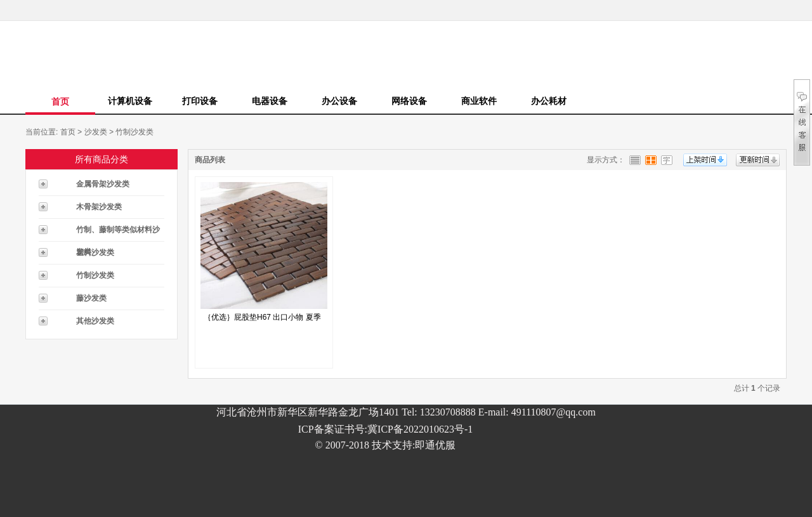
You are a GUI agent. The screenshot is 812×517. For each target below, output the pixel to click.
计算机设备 (130, 101)
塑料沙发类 (95, 252)
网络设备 (409, 101)
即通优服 (435, 445)
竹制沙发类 (134, 132)
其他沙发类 (95, 321)
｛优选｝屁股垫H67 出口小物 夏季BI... (262, 320)
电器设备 (270, 101)
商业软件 (479, 101)
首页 (60, 101)
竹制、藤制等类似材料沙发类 (118, 233)
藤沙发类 (91, 298)
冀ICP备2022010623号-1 (420, 429)
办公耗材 (549, 101)
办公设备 (339, 101)
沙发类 (96, 132)
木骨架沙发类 (99, 207)
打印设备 (200, 101)
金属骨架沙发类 (103, 184)
